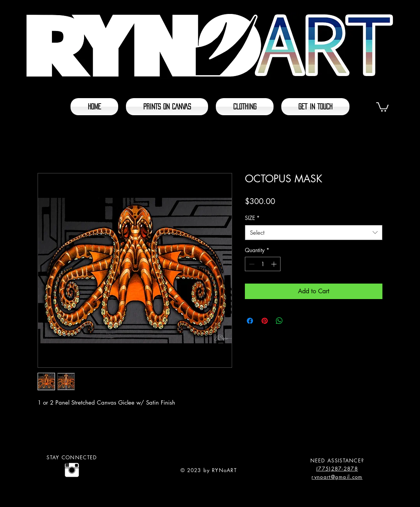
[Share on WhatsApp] (279, 321)
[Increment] (275, 264)
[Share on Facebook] (250, 321)
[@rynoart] (72, 470)
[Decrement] (251, 264)
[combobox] (314, 233)
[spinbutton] (263, 264)
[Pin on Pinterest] (265, 321)
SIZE (252, 218)
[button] (382, 106)
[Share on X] (294, 321)
